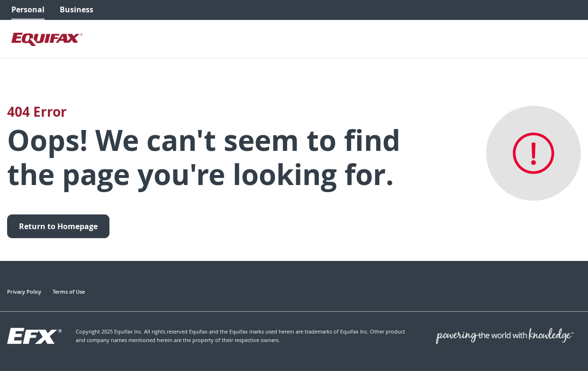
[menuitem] (28, 10)
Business (77, 9)
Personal (28, 9)
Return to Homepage (58, 226)
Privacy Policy (24, 292)
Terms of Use (69, 292)
